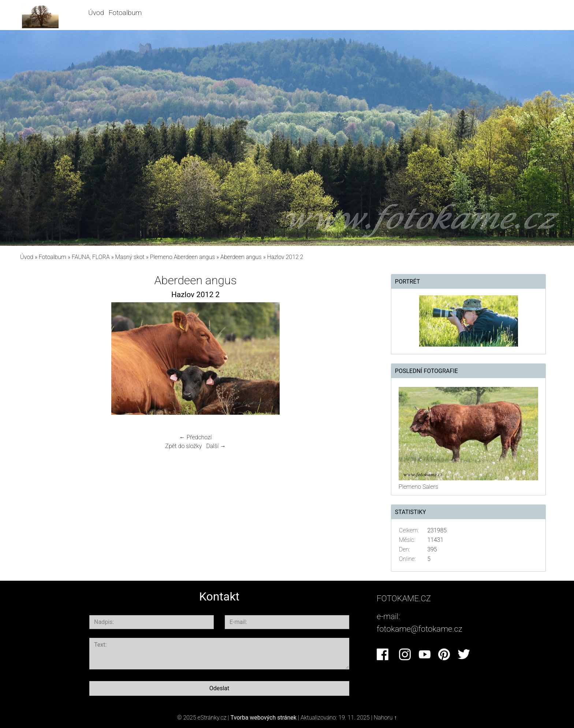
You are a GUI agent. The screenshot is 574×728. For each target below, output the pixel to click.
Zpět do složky (183, 446)
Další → (216, 446)
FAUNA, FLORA (91, 257)
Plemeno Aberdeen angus (183, 257)
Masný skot (130, 257)
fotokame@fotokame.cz (420, 629)
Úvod (96, 13)
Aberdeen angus (241, 257)
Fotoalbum (125, 13)
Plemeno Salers (418, 487)
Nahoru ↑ (385, 718)
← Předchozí (195, 437)
